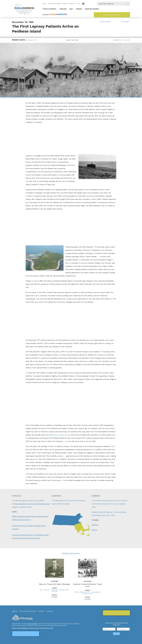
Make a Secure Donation (26, 634)
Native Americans (96, 592)
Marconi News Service (61, 435)
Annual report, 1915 (31, 40)
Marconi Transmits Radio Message (54, 584)
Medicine (95, 525)
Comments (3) (118, 40)
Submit (116, 634)
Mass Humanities (33, 624)
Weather (54, 591)
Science (94, 530)
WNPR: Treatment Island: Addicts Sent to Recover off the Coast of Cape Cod (30, 518)
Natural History (88, 594)
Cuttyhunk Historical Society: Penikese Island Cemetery (29, 527)
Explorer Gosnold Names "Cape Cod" (88, 585)
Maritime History (64, 590)
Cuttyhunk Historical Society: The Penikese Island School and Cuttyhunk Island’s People (30, 537)
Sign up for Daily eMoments (112, 15)
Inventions (54, 590)
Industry (47, 590)
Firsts (41, 590)
